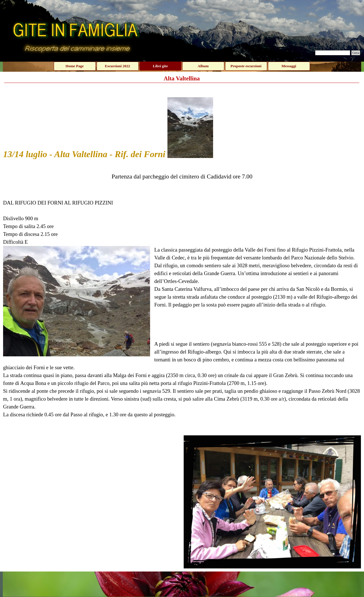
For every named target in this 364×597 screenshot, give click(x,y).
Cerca (356, 53)
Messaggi (289, 66)
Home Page (75, 66)
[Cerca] (333, 53)
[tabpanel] (182, 259)
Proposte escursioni (246, 66)
